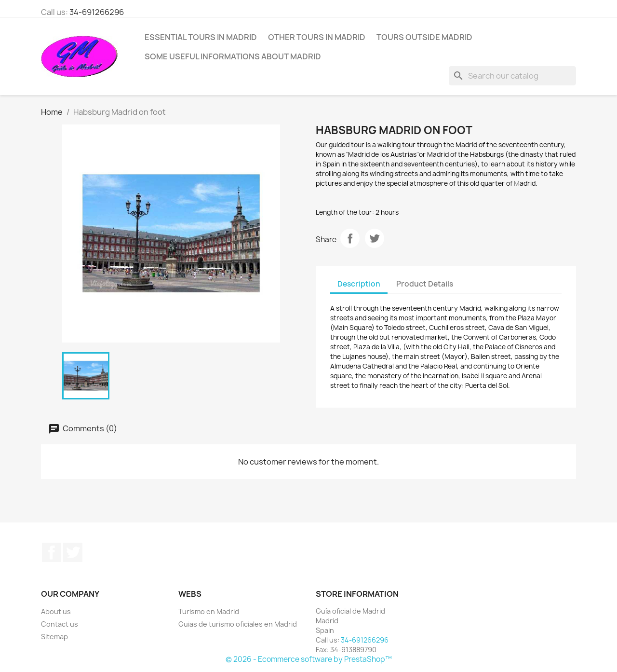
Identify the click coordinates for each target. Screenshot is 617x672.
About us (56, 611)
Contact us (60, 624)
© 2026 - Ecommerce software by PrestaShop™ (309, 659)
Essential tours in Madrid (201, 37)
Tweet (375, 238)
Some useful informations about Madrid (233, 56)
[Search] (512, 76)
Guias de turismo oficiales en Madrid (238, 624)
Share (350, 238)
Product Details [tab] (425, 284)
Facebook (52, 552)
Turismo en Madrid (209, 611)
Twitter (73, 552)
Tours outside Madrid (424, 37)
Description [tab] (359, 284)
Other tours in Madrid (317, 37)
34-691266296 (97, 12)
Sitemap (54, 637)
